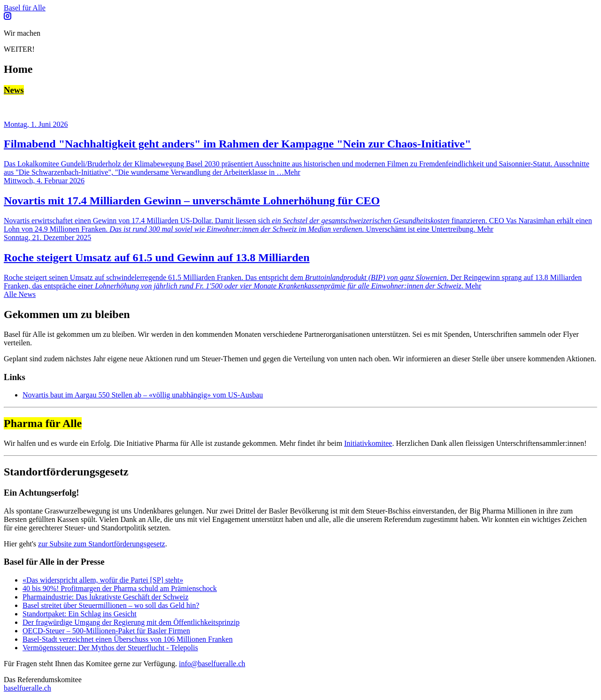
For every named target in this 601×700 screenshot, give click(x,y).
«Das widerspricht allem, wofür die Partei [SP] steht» (103, 580)
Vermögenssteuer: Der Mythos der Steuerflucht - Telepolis (110, 648)
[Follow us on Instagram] (8, 17)
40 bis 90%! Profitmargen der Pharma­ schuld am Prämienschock (120, 588)
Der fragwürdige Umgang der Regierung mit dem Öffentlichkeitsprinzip (131, 622)
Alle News (20, 294)
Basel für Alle (25, 8)
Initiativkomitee (368, 443)
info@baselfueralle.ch (212, 664)
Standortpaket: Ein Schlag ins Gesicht (80, 614)
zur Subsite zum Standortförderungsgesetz (102, 544)
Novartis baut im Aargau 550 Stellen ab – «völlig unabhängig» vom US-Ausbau (143, 395)
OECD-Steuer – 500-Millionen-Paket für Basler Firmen (106, 631)
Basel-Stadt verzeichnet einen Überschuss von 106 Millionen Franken (127, 639)
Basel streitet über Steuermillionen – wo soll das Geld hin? (111, 605)
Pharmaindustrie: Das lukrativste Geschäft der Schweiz (105, 597)
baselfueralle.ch (27, 688)
